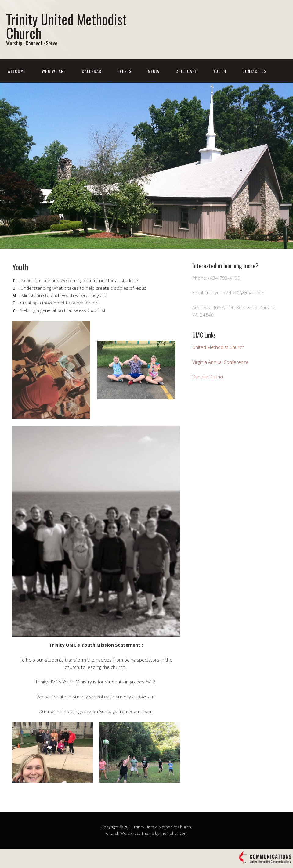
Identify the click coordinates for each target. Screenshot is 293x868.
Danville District (208, 377)
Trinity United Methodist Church (66, 26)
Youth (220, 71)
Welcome (16, 71)
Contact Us (254, 71)
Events (125, 71)
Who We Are (54, 71)
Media (154, 71)
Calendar (92, 71)
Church (113, 833)
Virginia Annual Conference (220, 362)
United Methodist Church (218, 347)
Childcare (186, 71)
